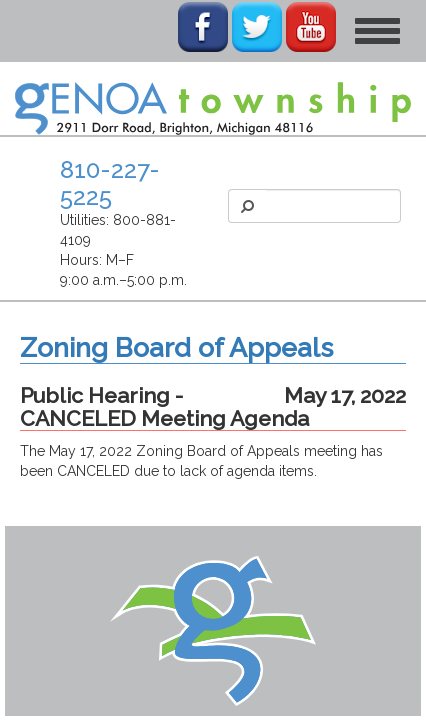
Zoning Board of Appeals (176, 347)
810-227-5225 (110, 182)
